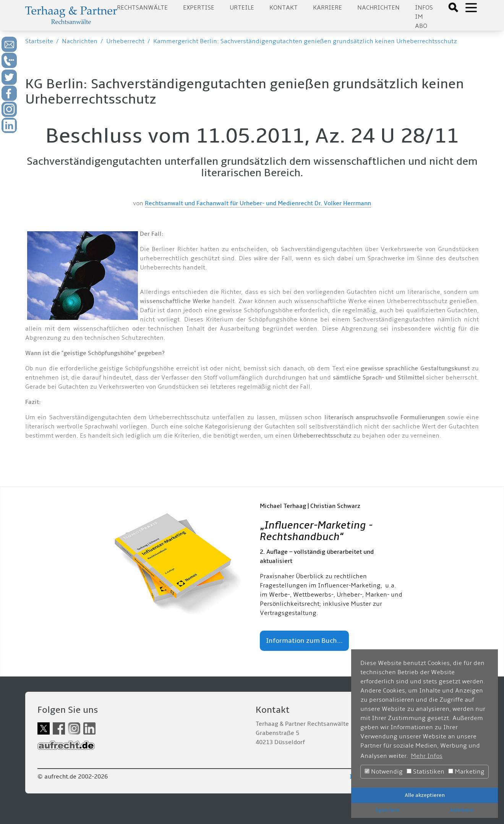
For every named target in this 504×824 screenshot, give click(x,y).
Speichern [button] (388, 810)
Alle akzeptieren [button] (425, 795)
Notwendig (384, 772)
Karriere (327, 8)
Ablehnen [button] (461, 810)
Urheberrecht (125, 41)
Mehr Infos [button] (427, 756)
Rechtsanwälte (142, 8)
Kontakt (284, 8)
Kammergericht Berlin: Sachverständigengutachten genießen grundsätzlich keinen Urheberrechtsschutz (305, 41)
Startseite (39, 41)
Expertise (199, 8)
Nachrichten (378, 8)
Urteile (242, 8)
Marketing (466, 772)
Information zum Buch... (304, 641)
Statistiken (425, 772)
